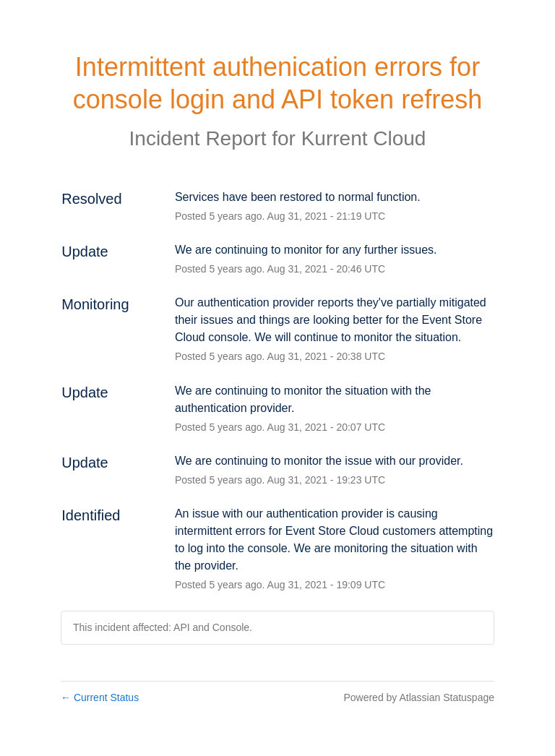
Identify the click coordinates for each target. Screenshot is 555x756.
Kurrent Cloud (364, 138)
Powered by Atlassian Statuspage (419, 697)
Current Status (100, 697)
